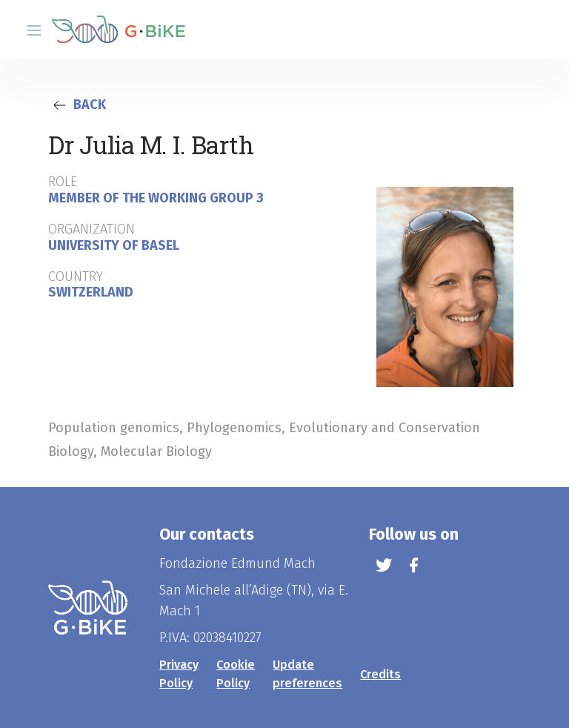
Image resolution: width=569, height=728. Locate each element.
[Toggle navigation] (34, 30)
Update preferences (307, 674)
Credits (380, 674)
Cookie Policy (236, 674)
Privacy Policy (179, 674)
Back (77, 105)
